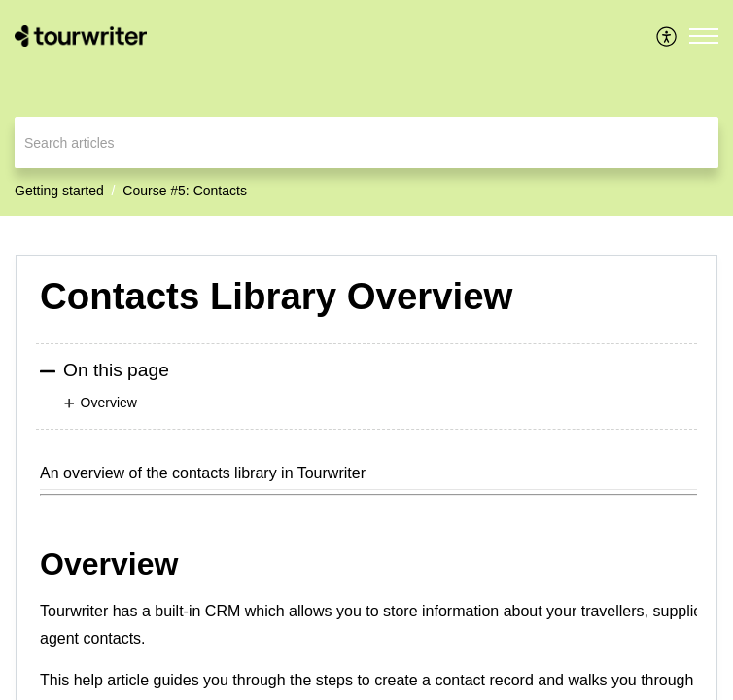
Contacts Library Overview (276, 296)
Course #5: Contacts (185, 191)
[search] (366, 142)
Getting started (59, 191)
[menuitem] (667, 36)
